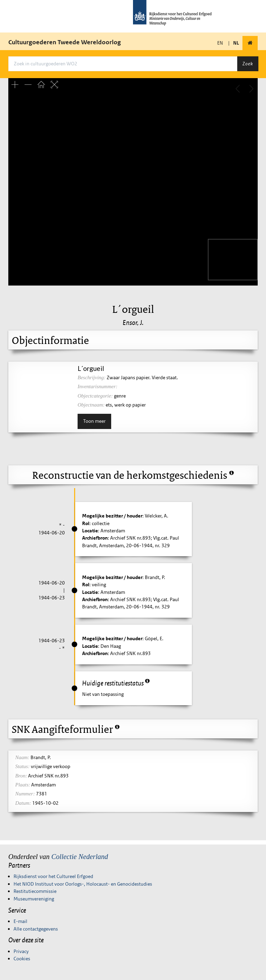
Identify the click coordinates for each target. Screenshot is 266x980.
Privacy (21, 951)
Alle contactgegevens (36, 929)
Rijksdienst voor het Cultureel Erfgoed (53, 876)
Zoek (248, 64)
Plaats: (23, 785)
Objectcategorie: (95, 396)
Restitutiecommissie (35, 891)
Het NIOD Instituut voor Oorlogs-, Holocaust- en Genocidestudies (83, 884)
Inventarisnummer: (97, 386)
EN (220, 43)
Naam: (22, 757)
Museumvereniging (34, 899)
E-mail (20, 921)
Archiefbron (95, 538)
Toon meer (94, 421)
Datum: (23, 803)
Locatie (90, 531)
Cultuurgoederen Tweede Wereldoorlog (65, 42)
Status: (23, 766)
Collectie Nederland (80, 857)
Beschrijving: (92, 377)
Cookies (22, 959)
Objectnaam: (91, 405)
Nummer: (25, 794)
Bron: (21, 776)
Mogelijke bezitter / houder (112, 516)
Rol (86, 523)
